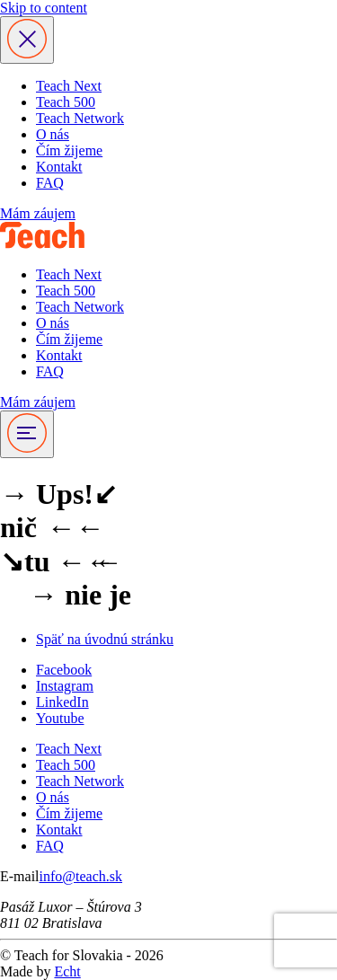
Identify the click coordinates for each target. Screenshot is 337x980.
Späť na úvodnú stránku (105, 639)
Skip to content (44, 8)
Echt (67, 971)
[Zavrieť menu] (27, 40)
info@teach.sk (81, 876)
